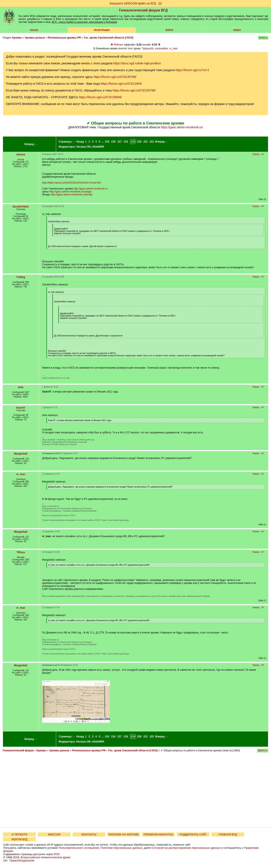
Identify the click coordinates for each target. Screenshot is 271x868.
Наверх (256, 154)
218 (126, 142)
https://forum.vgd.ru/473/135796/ (134, 90)
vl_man (174, 48)
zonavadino (161, 48)
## (262, 154)
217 (120, 142)
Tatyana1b (148, 48)
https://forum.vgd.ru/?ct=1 (192, 70)
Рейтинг (119, 45)
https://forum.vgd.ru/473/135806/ (100, 97)
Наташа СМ (83, 147)
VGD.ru (34, 30)
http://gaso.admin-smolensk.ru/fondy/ (72, 195)
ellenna (21, 155)
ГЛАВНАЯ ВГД (228, 834)
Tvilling (21, 277)
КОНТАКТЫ (89, 834)
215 (107, 142)
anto (21, 387)
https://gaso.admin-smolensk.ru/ (182, 127)
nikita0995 (98, 147)
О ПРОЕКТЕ (19, 834)
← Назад (78, 142)
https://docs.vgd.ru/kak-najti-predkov (137, 63)
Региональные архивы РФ (64, 38)
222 (152, 142)
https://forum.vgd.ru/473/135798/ (115, 77)
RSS (57, 854)
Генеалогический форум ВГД (143, 10)
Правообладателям (22, 860)
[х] (160, 3)
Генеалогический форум (18, 751)
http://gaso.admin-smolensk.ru (91, 189)
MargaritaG (21, 454)
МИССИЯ (54, 834)
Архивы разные (35, 38)
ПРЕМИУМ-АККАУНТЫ (158, 834)
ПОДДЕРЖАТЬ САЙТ (193, 834)
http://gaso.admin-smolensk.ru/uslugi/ (70, 192)
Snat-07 (21, 408)
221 (146, 142)
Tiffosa (21, 552)
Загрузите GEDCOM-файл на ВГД (133, 3)
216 (113, 142)
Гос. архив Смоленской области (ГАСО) (109, 38)
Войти (169, 30)
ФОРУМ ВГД (20, 839)
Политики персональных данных (121, 848)
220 (139, 142)
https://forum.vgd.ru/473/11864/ (121, 84)
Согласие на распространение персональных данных (186, 848)
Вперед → (31, 144)
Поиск (237, 30)
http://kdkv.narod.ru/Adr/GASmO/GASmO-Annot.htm (72, 183)
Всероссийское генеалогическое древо (46, 857)
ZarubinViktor (21, 207)
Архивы (17, 38)
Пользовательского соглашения (79, 848)
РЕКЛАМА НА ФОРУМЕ (124, 834)
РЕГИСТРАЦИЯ (102, 30)
